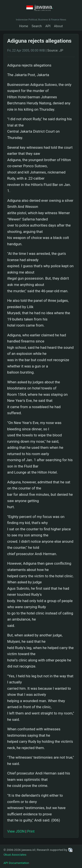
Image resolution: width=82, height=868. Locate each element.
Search (37, 26)
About (58, 26)
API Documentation (16, 863)
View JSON (16, 831)
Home (24, 26)
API (48, 26)
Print (31, 831)
